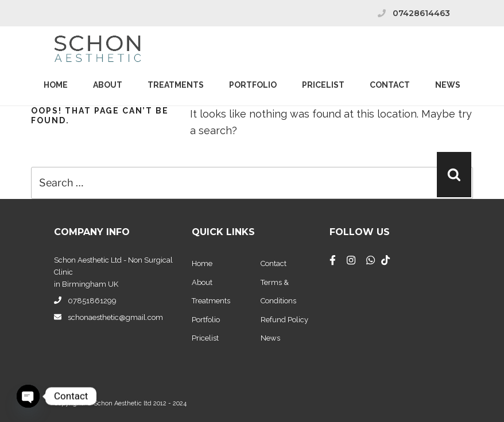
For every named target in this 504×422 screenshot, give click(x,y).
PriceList (323, 85)
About (108, 85)
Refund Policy (284, 320)
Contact (390, 85)
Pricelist (205, 338)
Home (56, 85)
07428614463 (421, 13)
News (448, 85)
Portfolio (253, 85)
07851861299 (92, 301)
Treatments (176, 85)
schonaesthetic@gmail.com (115, 317)
